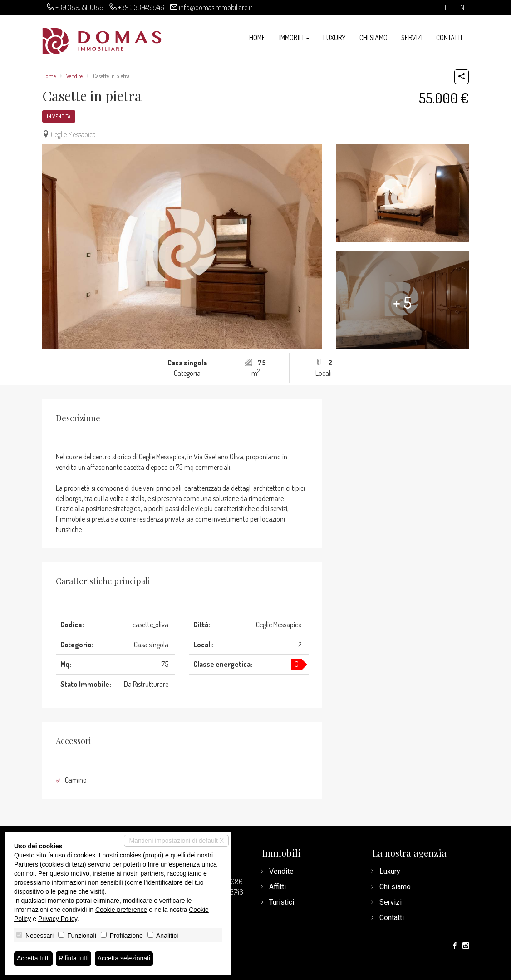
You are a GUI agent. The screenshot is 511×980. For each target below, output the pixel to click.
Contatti (449, 38)
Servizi (412, 38)
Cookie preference (121, 910)
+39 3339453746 (141, 7)
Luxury (334, 38)
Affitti (278, 887)
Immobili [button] (294, 38)
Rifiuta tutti (74, 959)
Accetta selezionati (124, 959)
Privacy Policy (58, 919)
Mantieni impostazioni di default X (176, 841)
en (460, 7)
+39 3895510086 (79, 7)
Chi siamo (373, 38)
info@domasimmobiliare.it (216, 7)
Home (257, 38)
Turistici (282, 902)
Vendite (74, 76)
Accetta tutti (33, 959)
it (445, 7)
